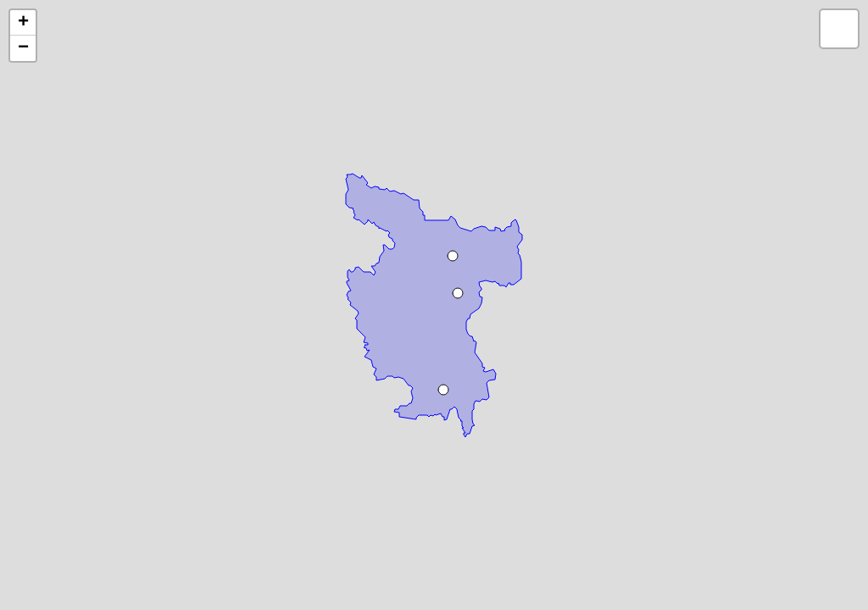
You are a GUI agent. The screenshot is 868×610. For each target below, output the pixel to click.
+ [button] (23, 23)
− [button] (23, 48)
